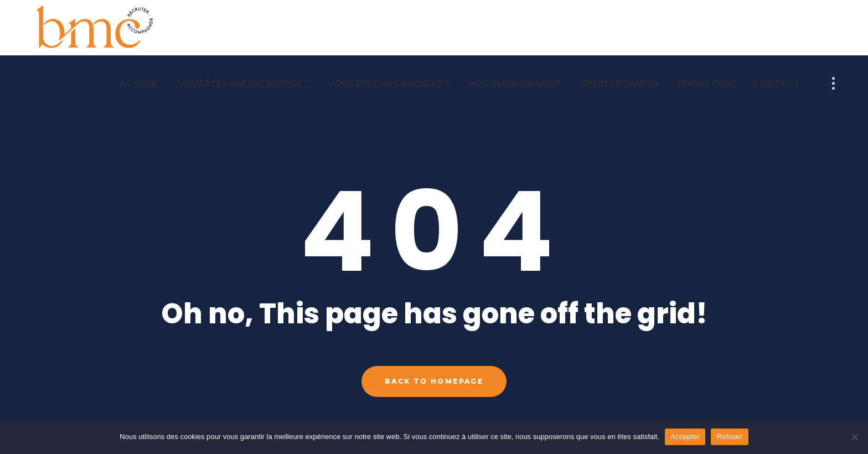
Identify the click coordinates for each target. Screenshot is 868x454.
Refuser (729, 437)
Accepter (685, 437)
